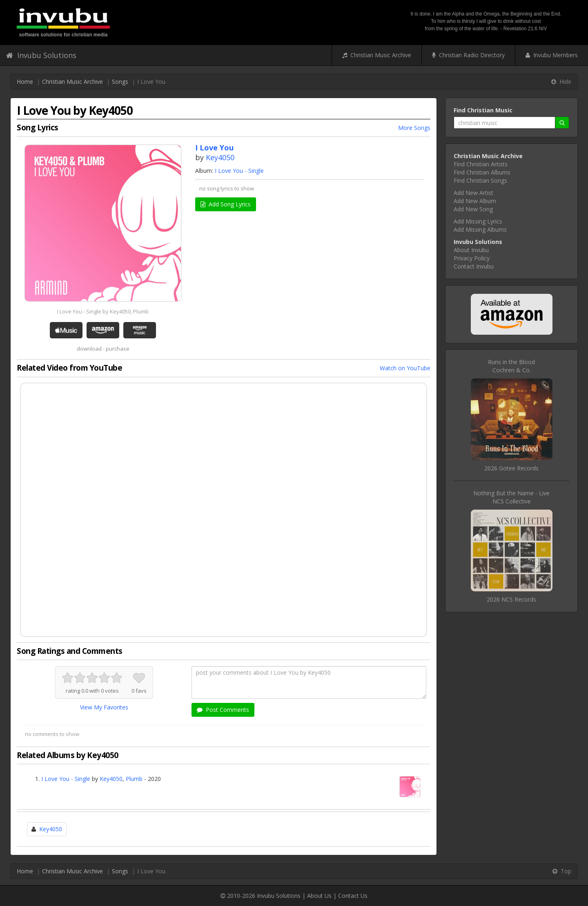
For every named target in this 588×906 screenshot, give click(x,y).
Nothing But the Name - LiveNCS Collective (511, 497)
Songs (120, 82)
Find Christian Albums (482, 172)
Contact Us (353, 896)
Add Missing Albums (480, 229)
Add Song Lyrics (226, 204)
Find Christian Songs (480, 180)
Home (25, 82)
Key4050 (220, 157)
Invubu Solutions (41, 55)
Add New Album (475, 201)
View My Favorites (104, 707)
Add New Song (473, 209)
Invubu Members (552, 55)
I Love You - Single (239, 171)
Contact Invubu (474, 266)
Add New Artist (473, 193)
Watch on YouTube (405, 368)
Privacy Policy (472, 258)
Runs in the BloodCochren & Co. (511, 366)
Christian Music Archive (377, 55)
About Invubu (471, 250)
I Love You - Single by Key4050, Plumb (103, 311)
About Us (319, 896)
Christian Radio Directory (468, 55)
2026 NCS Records (511, 599)
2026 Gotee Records (511, 468)
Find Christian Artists (481, 164)
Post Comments (223, 710)
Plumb (134, 779)
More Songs (414, 128)
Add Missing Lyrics (478, 221)
